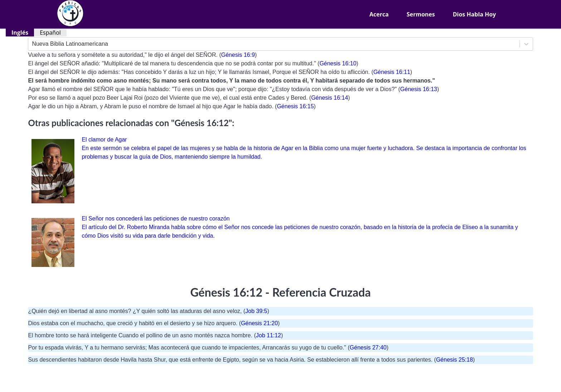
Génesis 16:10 (338, 63)
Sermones (421, 14)
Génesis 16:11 (392, 72)
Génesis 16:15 (295, 106)
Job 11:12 (268, 335)
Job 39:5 (256, 311)
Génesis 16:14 (330, 98)
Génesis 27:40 (368, 348)
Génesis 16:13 (419, 89)
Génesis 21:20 (259, 323)
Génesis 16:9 (238, 55)
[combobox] (33, 44)
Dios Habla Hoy (474, 14)
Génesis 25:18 (455, 360)
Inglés (20, 33)
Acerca (379, 14)
